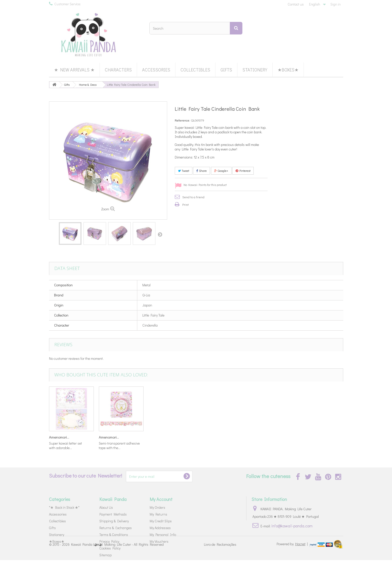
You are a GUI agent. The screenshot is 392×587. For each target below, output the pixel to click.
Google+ (221, 171)
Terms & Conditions (114, 535)
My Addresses (160, 528)
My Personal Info (163, 535)
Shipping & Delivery (114, 521)
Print (186, 204)
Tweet (184, 171)
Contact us (296, 4)
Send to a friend (193, 197)
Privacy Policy (109, 541)
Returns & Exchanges (116, 528)
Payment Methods (113, 514)
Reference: (182, 120)
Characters (118, 70)
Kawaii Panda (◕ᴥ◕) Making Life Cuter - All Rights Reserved (117, 571)
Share (202, 171)
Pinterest (243, 171)
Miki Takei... (158, 437)
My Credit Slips (161, 521)
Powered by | (293, 571)
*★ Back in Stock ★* (64, 507)
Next (160, 234)
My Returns (158, 514)
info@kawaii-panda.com (292, 526)
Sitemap (105, 555)
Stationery (255, 70)
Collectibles (195, 70)
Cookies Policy (110, 548)
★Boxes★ (288, 70)
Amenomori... (59, 437)
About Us (106, 507)
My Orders (157, 507)
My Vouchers (159, 541)
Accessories (156, 70)
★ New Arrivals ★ (74, 70)
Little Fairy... (208, 437)
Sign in (336, 4)
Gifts (226, 70)
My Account (161, 499)
